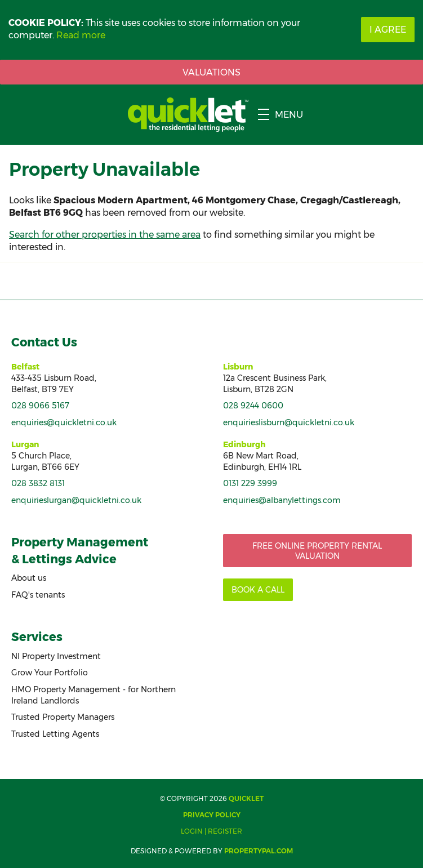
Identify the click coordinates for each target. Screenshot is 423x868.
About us (29, 578)
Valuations (212, 72)
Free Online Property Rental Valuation (317, 551)
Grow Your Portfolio (50, 673)
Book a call (258, 590)
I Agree (388, 30)
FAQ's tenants (38, 595)
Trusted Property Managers (63, 717)
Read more (81, 35)
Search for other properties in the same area (105, 235)
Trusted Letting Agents (55, 734)
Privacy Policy (212, 815)
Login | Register (212, 831)
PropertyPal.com (259, 851)
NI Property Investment (56, 656)
